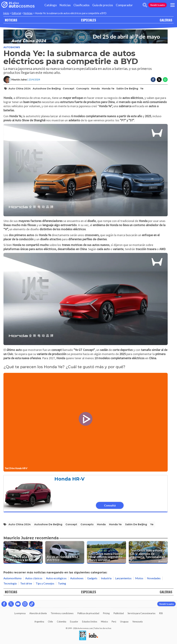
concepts (83, 89)
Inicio (6, 13)
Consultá (110, 505)
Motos (139, 578)
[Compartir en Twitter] (159, 80)
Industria (106, 578)
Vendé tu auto (157, 5)
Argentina (39, 622)
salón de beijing (127, 89)
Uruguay (124, 622)
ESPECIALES (88, 20)
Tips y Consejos (45, 583)
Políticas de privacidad (88, 613)
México (104, 622)
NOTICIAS (11, 20)
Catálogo (51, 5)
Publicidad (119, 613)
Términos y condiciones (62, 613)
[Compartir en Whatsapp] (165, 80)
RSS (161, 613)
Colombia (62, 622)
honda (95, 89)
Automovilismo (13, 578)
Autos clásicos (34, 578)
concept (69, 89)
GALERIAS (166, 20)
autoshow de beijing (47, 89)
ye (142, 89)
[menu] (173, 5)
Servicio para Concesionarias (141, 613)
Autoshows (12, 47)
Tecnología (10, 583)
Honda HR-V (69, 479)
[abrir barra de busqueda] (145, 5)
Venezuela (138, 622)
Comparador (124, 5)
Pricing (106, 613)
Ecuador (74, 622)
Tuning (62, 583)
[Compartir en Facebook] (153, 80)
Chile (50, 622)
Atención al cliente (38, 613)
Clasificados (81, 5)
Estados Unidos (90, 622)
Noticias (65, 5)
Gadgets (92, 578)
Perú (114, 622)
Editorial (16, 13)
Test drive (26, 583)
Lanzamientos (123, 578)
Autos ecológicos (56, 578)
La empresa (20, 613)
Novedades (154, 578)
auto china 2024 (20, 89)
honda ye (108, 89)
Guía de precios (103, 5)
